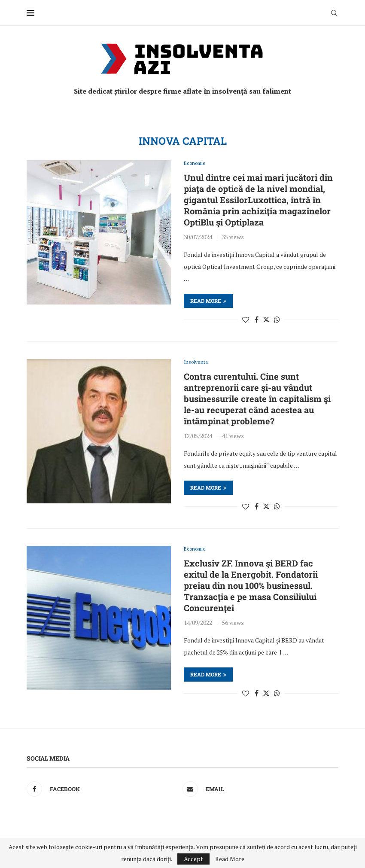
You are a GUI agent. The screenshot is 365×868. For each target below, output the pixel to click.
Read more (208, 301)
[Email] (258, 791)
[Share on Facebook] (257, 320)
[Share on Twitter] (266, 320)
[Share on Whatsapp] (277, 320)
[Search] (334, 13)
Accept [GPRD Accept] (193, 859)
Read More (230, 859)
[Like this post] (246, 320)
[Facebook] (102, 791)
